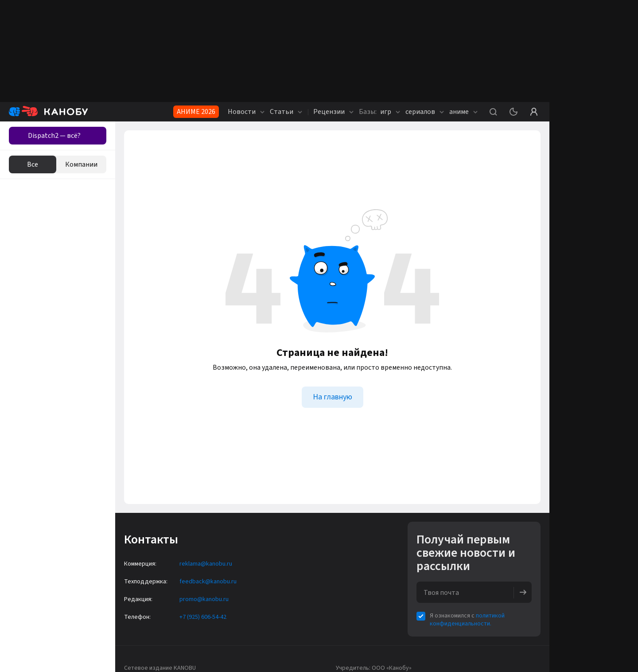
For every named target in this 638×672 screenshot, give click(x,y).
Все (33, 164)
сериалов (425, 112)
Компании (81, 164)
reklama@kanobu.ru (206, 564)
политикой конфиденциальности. (467, 620)
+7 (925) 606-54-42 (203, 617)
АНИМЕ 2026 (196, 112)
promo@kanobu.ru (204, 599)
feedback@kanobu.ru (208, 582)
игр (379, 112)
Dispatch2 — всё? (54, 136)
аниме (463, 112)
